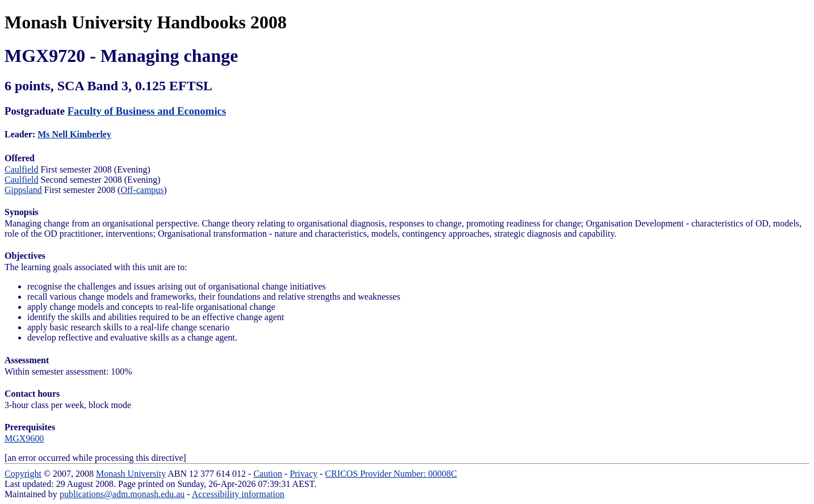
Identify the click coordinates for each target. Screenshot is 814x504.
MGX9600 (24, 438)
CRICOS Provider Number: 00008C (391, 474)
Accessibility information (238, 494)
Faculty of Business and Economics (147, 111)
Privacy (303, 474)
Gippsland (23, 190)
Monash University (131, 474)
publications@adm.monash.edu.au (122, 494)
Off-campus (142, 190)
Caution (268, 474)
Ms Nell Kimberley (74, 134)
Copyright (23, 474)
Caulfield (22, 169)
